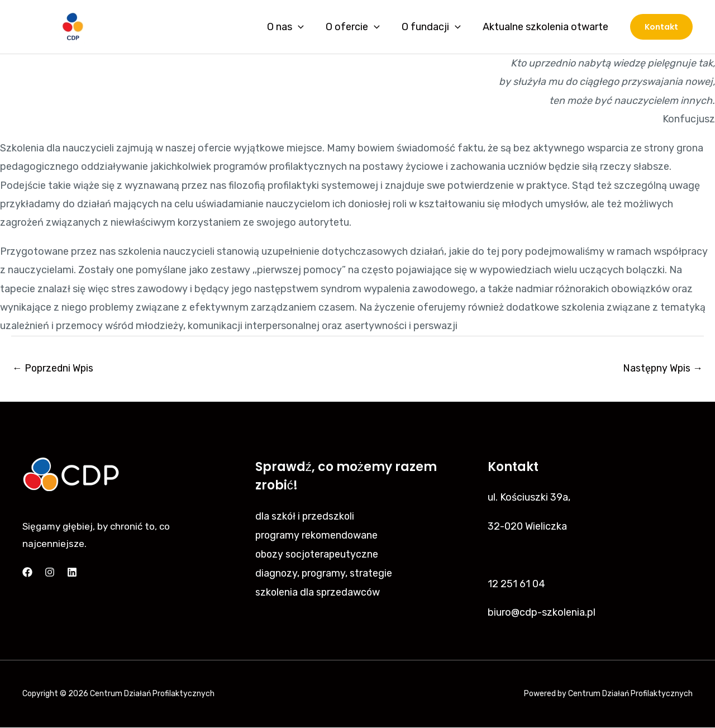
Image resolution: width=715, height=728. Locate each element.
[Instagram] (50, 573)
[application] (304, 27)
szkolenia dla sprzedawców (318, 591)
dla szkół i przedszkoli (306, 516)
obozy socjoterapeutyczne (318, 554)
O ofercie (357, 27)
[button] (661, 27)
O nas (292, 27)
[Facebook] (27, 573)
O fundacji (433, 27)
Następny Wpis (662, 368)
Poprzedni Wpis (54, 368)
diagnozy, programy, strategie (325, 572)
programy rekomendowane (318, 535)
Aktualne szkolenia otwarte (546, 27)
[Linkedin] (72, 573)
